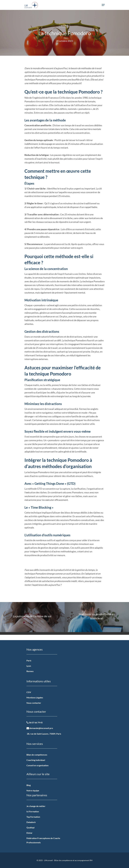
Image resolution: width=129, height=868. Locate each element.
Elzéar (29, 833)
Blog (29, 785)
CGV (29, 692)
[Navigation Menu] (103, 5)
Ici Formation (33, 811)
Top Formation (33, 817)
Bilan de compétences (37, 755)
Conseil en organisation (37, 765)
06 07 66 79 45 (35, 723)
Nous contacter (34, 703)
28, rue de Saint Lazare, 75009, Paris (44, 734)
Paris (29, 660)
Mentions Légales (35, 697)
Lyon (29, 666)
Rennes (30, 671)
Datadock (31, 822)
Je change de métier (36, 806)
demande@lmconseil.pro (40, 728)
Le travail (64, 25)
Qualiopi (30, 827)
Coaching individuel (36, 760)
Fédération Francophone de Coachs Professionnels (43, 840)
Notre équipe (33, 790)
